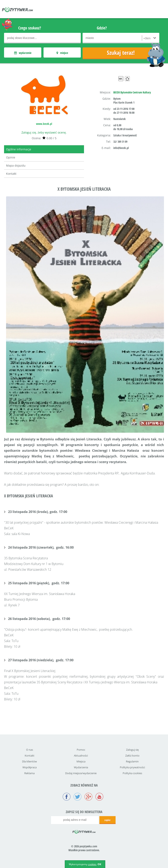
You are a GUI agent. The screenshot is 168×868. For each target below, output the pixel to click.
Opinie (11, 157)
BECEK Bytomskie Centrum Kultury (132, 92)
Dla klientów (29, 761)
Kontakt (11, 174)
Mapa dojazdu (16, 165)
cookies (92, 864)
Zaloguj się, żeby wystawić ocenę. (44, 132)
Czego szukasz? (30, 28)
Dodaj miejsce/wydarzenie (81, 773)
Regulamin (132, 761)
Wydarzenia (81, 767)
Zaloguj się (132, 750)
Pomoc (81, 750)
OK (99, 864)
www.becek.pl (44, 124)
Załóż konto (132, 756)
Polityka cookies (132, 773)
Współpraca (30, 767)
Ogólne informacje (19, 149)
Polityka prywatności (132, 767)
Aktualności (81, 756)
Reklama (29, 773)
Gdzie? (102, 28)
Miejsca (81, 761)
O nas (30, 750)
